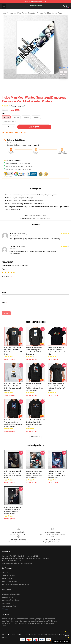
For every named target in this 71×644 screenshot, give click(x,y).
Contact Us (6, 603)
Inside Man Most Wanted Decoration (22, 13)
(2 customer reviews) (18, 106)
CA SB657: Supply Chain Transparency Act (16, 584)
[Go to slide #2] (41, 84)
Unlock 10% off (67, 635)
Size (3, 114)
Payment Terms (8, 597)
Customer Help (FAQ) (9, 606)
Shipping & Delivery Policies (11, 594)
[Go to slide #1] (30, 84)
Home (4, 13)
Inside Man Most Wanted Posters (51, 13)
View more (35, 437)
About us (5, 572)
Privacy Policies (7, 578)
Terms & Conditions (9, 575)
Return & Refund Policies (10, 600)
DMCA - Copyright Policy (10, 581)
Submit (6, 313)
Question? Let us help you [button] (61, 641)
